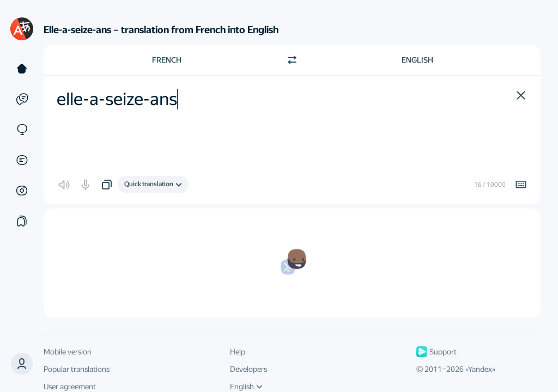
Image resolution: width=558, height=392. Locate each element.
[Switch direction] (292, 60)
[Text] (22, 69)
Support (436, 352)
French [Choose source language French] (167, 60)
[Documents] (22, 160)
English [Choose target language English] (417, 60)
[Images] (22, 191)
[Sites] (22, 130)
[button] (22, 364)
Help (238, 352)
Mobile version (68, 352)
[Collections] (22, 221)
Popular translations (77, 369)
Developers (248, 369)
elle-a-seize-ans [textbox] (117, 99)
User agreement (70, 387)
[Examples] (22, 99)
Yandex (480, 369)
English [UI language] (246, 387)
